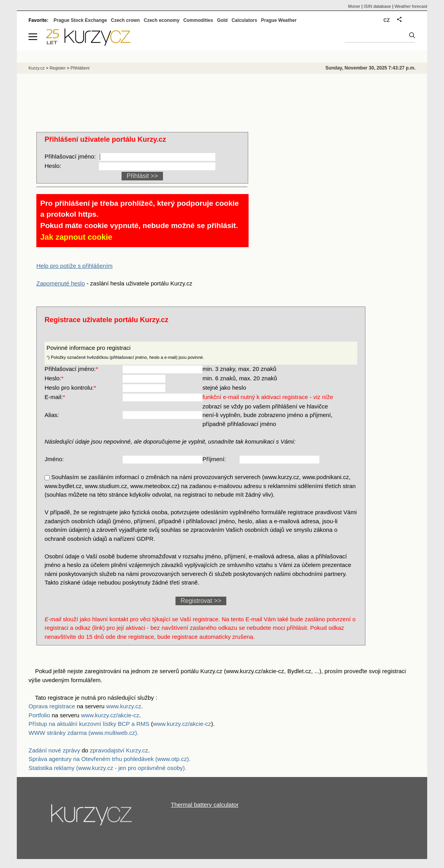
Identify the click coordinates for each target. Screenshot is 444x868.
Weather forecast (411, 6)
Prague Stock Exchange (80, 20)
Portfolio (39, 715)
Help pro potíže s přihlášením (74, 266)
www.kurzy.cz (124, 706)
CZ (387, 20)
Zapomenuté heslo (61, 283)
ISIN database (378, 6)
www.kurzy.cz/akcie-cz (110, 715)
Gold (222, 20)
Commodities (198, 20)
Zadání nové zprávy (54, 750)
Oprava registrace (52, 706)
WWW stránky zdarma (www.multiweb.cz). (84, 733)
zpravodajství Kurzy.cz (119, 750)
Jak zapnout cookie (76, 237)
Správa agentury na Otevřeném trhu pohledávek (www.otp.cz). (109, 759)
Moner (354, 6)
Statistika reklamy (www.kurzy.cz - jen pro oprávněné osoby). (107, 768)
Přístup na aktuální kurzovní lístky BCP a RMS (90, 724)
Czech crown (125, 20)
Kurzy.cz (37, 68)
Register (58, 68)
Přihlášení (80, 68)
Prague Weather (279, 20)
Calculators (244, 20)
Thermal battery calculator (205, 805)
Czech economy (162, 20)
